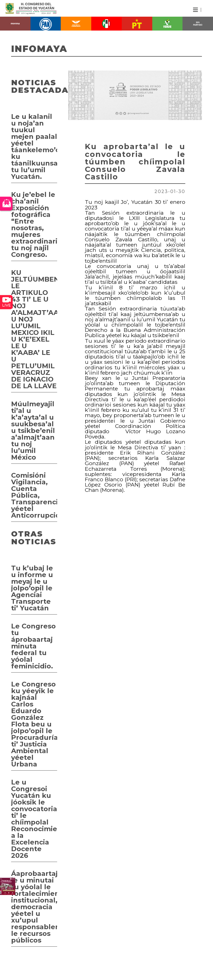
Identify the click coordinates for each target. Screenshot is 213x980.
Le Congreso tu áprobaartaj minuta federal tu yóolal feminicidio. (33, 646)
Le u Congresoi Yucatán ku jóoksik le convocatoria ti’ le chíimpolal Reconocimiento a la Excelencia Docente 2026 (34, 819)
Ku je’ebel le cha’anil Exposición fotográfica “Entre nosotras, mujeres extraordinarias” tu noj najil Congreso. (34, 225)
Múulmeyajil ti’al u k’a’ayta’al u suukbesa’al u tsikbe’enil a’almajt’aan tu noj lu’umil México (33, 431)
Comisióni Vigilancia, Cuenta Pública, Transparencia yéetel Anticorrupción (34, 495)
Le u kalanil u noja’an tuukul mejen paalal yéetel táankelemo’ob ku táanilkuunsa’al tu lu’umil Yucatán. (34, 146)
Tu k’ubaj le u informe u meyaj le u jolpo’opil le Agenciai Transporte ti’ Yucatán (32, 588)
